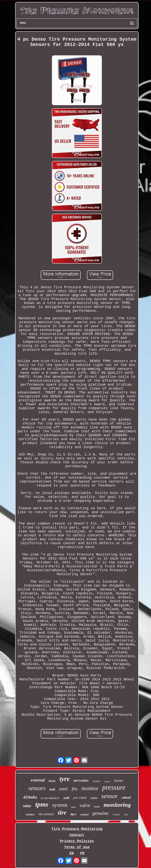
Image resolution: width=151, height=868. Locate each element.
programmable (50, 798)
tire (62, 813)
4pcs (73, 814)
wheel (126, 797)
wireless (30, 815)
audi (66, 798)
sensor (110, 796)
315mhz (97, 781)
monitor (90, 788)
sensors (37, 788)
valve (85, 805)
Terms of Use (77, 847)
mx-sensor (46, 814)
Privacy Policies (77, 841)
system (60, 805)
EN (72, 853)
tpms (42, 804)
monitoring (117, 805)
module (107, 782)
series (94, 798)
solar (27, 806)
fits (75, 789)
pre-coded (80, 798)
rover (116, 815)
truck (97, 807)
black (52, 781)
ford (126, 815)
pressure (114, 787)
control (84, 815)
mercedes (81, 781)
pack (73, 807)
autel (63, 789)
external (38, 780)
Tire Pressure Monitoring (77, 829)
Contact (77, 835)
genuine (100, 813)
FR (82, 853)
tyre (65, 779)
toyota (118, 780)
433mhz (30, 797)
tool (52, 789)
